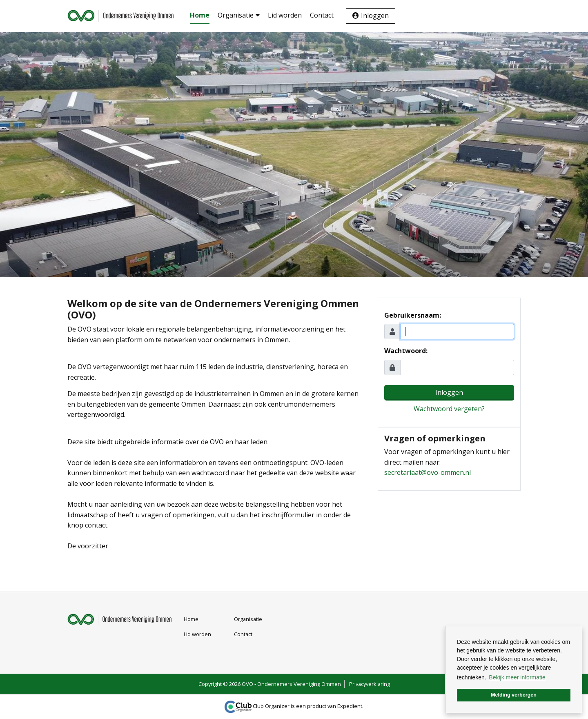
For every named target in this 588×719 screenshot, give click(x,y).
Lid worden (285, 15)
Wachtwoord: (406, 351)
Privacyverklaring (370, 684)
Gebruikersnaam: (413, 315)
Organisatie (239, 15)
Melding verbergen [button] (514, 695)
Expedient (350, 706)
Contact (322, 15)
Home (200, 15)
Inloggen (375, 16)
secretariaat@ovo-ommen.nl (428, 472)
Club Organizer (257, 706)
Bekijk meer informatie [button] (517, 677)
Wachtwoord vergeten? (449, 409)
